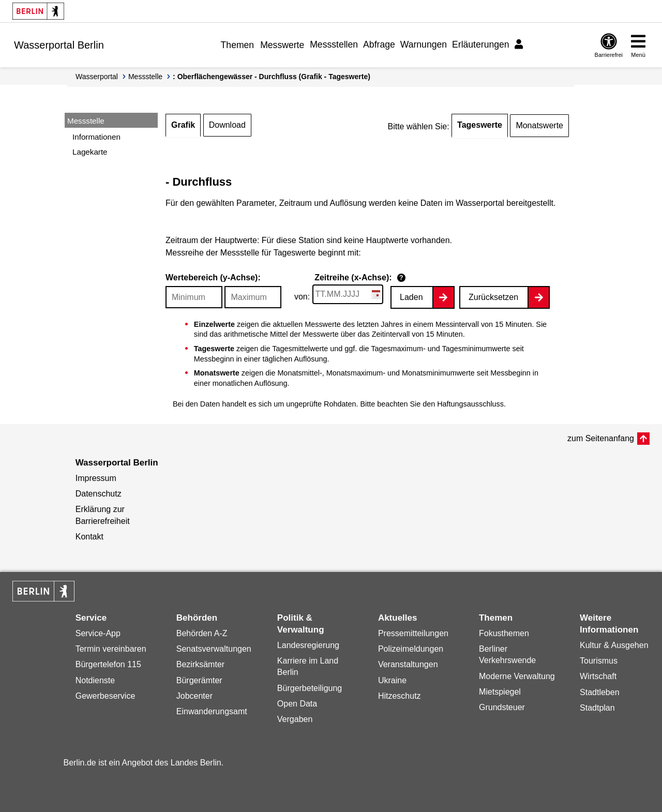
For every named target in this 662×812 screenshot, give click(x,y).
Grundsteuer (502, 707)
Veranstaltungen (408, 664)
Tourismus (599, 661)
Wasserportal (97, 77)
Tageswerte (480, 125)
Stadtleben (600, 692)
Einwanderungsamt (212, 711)
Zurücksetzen (493, 297)
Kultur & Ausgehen (614, 645)
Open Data (297, 704)
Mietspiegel (500, 692)
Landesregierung (308, 645)
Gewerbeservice (106, 696)
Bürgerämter (199, 680)
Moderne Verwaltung (517, 676)
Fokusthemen (504, 633)
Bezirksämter (200, 664)
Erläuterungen (481, 44)
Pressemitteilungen (413, 633)
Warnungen (424, 44)
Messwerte (282, 45)
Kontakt (89, 537)
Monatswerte (539, 125)
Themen (238, 45)
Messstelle (145, 77)
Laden (411, 297)
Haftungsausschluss (470, 404)
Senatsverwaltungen (214, 649)
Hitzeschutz (400, 696)
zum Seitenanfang (601, 438)
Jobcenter (194, 696)
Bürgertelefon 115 (108, 664)
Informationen (96, 137)
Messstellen (334, 44)
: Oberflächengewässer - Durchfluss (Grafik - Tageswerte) (272, 77)
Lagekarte (90, 152)
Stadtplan (597, 708)
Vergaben (295, 719)
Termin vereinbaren (111, 649)
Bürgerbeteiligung (310, 688)
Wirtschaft (598, 676)
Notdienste (95, 680)
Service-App (98, 633)
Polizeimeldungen (411, 649)
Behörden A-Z (202, 633)
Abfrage (379, 44)
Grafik (183, 125)
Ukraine (392, 680)
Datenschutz (99, 494)
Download (227, 125)
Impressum (96, 478)
